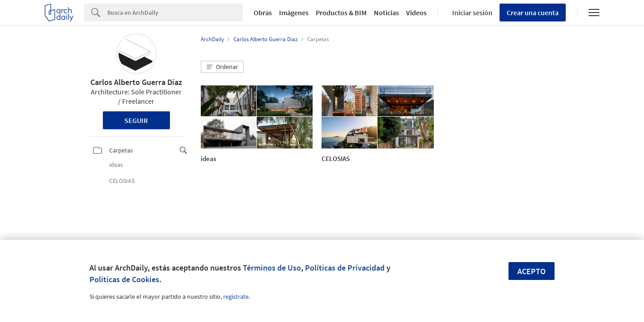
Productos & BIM (341, 13)
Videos (416, 13)
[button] (222, 67)
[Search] (175, 13)
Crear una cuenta (533, 13)
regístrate (236, 297)
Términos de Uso (272, 268)
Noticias (386, 13)
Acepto (532, 271)
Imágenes (294, 13)
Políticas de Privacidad (345, 268)
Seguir (136, 120)
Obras (263, 13)
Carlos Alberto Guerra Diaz (136, 82)
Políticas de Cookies (124, 279)
